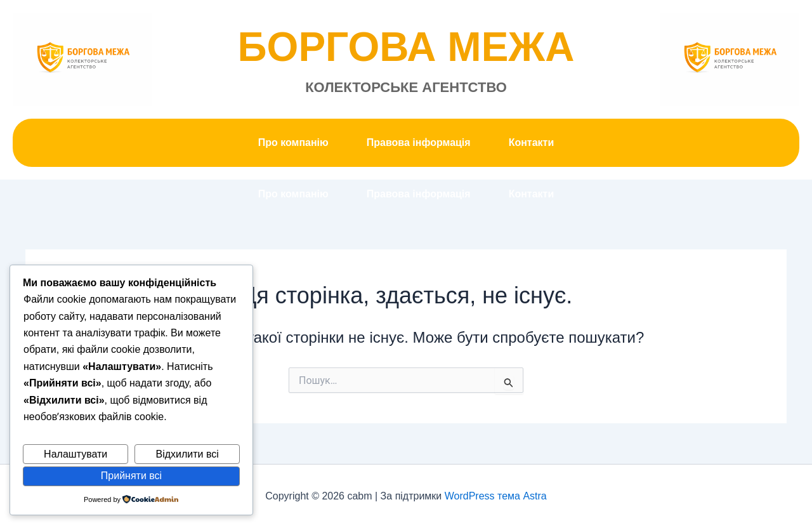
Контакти (532, 142)
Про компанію (293, 142)
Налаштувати (75, 454)
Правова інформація (419, 142)
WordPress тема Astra (496, 496)
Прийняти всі (131, 476)
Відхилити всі (187, 454)
